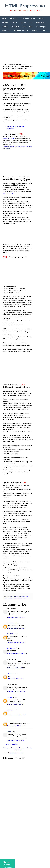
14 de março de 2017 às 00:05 (16, 697)
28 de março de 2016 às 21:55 (16, 674)
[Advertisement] (25, 49)
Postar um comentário (12, 750)
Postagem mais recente (10, 754)
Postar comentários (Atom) (16, 759)
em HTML (8, 139)
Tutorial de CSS (21, 604)
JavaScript (15, 27)
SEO (31, 27)
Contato (34, 31)
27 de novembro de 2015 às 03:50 (17, 659)
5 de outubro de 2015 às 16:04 (16, 649)
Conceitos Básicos (28, 18)
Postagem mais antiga (25, 754)
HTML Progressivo (25, 6)
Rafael (9, 738)
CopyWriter (11, 640)
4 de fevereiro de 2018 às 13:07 (16, 721)
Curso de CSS (13, 604)
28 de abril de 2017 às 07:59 (15, 710)
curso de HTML (8, 193)
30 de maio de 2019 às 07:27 (15, 746)
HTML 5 (5, 27)
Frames (23, 22)
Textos (41, 18)
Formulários (40, 22)
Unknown (10, 703)
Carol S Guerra (12, 629)
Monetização (41, 27)
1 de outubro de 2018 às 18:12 (16, 732)
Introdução (14, 18)
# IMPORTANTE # (21, 31)
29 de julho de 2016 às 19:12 (16, 685)
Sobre (43, 31)
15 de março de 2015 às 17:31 (16, 623)
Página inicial (17, 756)
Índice (4, 18)
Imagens (5, 22)
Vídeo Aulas (6, 31)
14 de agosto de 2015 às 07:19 (16, 634)
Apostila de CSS (15, 602)
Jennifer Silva (11, 654)
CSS (31, 22)
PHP (24, 27)
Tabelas (14, 22)
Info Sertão (11, 680)
